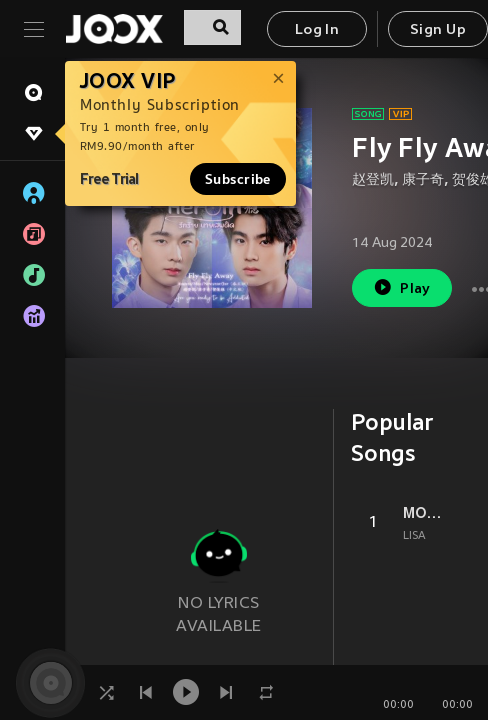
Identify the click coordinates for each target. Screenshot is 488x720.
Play (401, 287)
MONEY (422, 513)
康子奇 (423, 180)
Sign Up (438, 30)
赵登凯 (373, 180)
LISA (414, 536)
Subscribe (238, 179)
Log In (317, 30)
